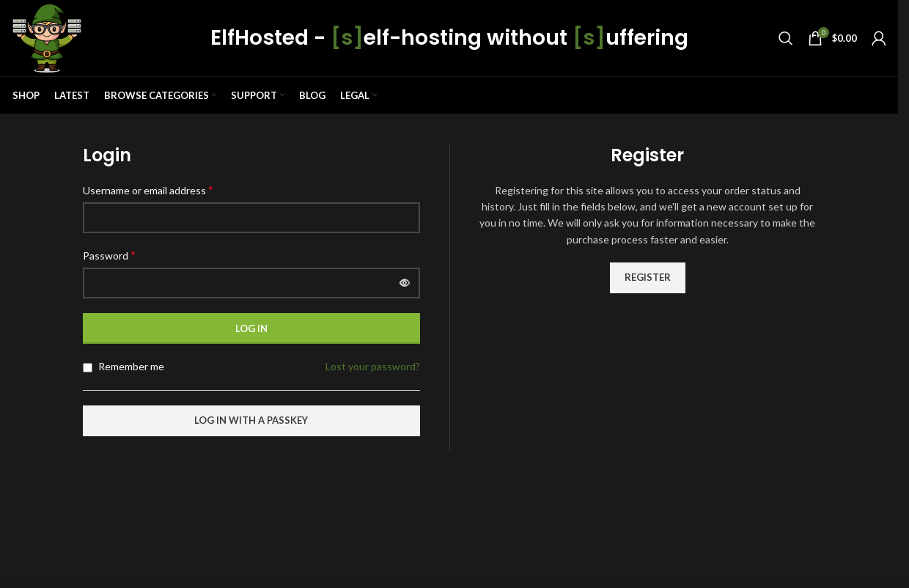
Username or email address (148, 190)
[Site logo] (47, 37)
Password (109, 255)
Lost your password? (373, 366)
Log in (251, 328)
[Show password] (405, 283)
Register (648, 277)
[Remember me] (88, 368)
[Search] (786, 38)
